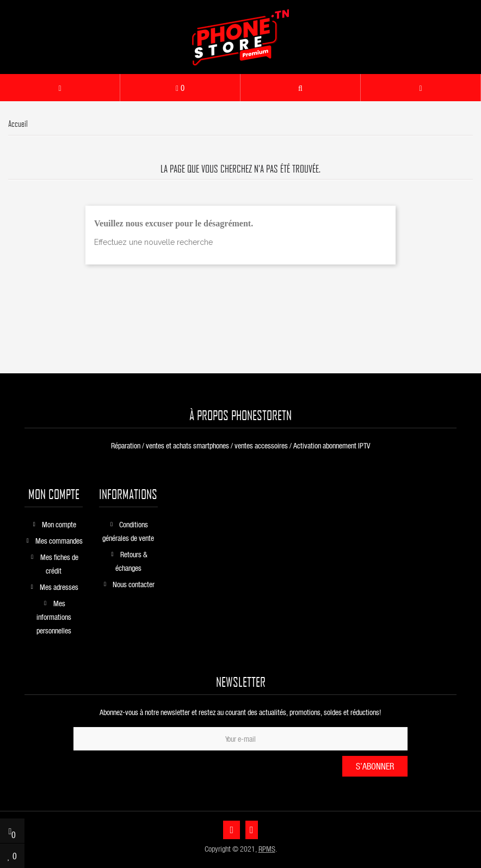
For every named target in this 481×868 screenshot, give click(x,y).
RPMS (267, 849)
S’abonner (375, 766)
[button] (300, 88)
